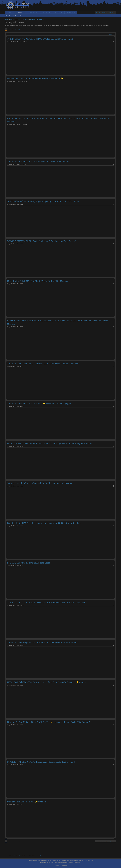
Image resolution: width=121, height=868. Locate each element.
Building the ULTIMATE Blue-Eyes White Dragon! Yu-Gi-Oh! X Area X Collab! (44, 523)
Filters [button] (111, 34)
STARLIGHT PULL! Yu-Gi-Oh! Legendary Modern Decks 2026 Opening (41, 762)
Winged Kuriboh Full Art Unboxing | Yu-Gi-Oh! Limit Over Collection (40, 483)
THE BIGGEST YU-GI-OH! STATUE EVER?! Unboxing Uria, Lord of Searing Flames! (48, 603)
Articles (58, 13)
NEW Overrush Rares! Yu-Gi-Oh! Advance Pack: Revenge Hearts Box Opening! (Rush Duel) (50, 443)
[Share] (113, 42)
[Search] (112, 12)
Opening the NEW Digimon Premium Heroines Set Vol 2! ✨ (35, 79)
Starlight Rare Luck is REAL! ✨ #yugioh (27, 802)
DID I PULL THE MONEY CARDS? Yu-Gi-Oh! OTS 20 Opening (38, 281)
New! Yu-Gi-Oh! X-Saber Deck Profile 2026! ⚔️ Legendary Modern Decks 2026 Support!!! (49, 722)
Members (70, 13)
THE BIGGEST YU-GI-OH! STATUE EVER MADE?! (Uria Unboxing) (40, 39)
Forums (19, 13)
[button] (36, 13)
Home (9, 13)
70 (15, 29)
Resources (45, 13)
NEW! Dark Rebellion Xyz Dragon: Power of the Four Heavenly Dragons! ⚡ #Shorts (47, 682)
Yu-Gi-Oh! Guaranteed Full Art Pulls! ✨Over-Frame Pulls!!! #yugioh (39, 404)
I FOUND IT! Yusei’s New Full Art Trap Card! (29, 563)
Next (19, 29)
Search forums (18, 15)
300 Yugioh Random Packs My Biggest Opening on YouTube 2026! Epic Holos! (44, 201)
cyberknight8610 (13, 42)
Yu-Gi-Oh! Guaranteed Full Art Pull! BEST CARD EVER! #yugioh (38, 161)
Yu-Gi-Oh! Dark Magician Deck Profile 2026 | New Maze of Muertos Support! (43, 364)
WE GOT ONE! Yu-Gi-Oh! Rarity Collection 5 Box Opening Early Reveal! (42, 241)
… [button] (13, 29)
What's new (31, 13)
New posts (8, 15)
